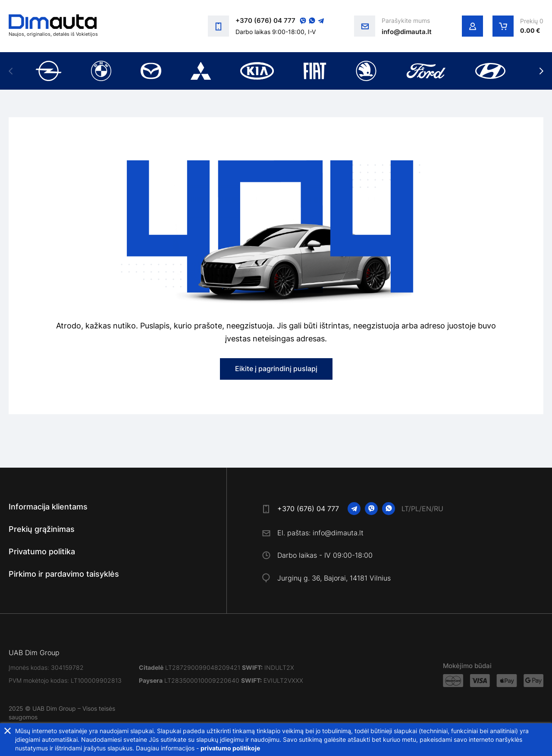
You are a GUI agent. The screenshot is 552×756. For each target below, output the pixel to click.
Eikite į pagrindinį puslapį (276, 369)
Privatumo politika (42, 551)
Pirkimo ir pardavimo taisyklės (64, 574)
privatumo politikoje (230, 748)
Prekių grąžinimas (42, 529)
